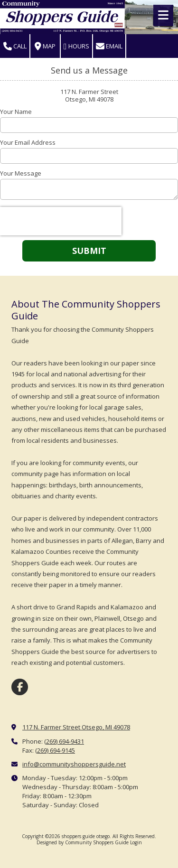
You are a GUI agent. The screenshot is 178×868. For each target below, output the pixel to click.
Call (15, 46)
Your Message (21, 173)
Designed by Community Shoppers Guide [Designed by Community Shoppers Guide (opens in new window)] (83, 842)
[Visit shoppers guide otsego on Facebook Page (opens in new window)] (20, 687)
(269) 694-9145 (55, 750)
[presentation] (61, 221)
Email (109, 46)
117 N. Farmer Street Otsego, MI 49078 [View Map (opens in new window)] (76, 727)
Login (136, 842)
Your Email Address (28, 142)
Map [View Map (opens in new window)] (45, 46)
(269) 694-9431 (64, 741)
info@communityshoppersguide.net (74, 764)
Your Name (16, 112)
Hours (76, 46)
